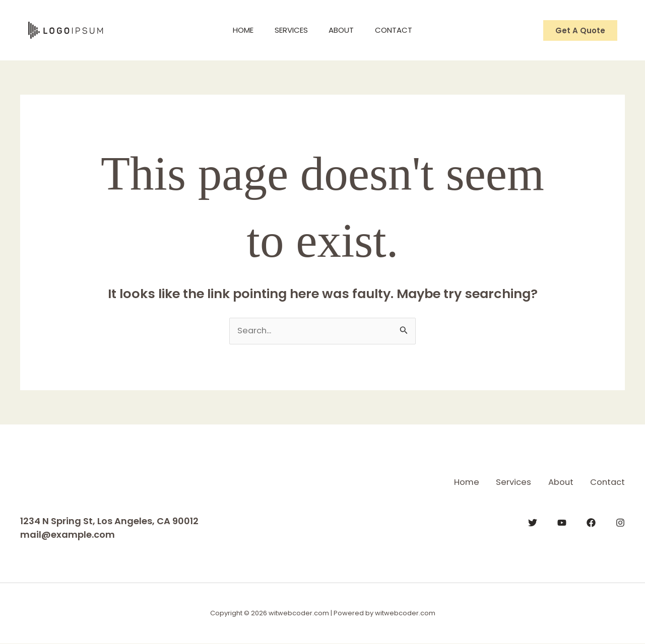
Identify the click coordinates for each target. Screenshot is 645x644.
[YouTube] (562, 522)
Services (289, 30)
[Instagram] (620, 522)
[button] (580, 30)
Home (237, 30)
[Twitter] (533, 522)
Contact (400, 30)
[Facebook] (591, 522)
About (344, 30)
